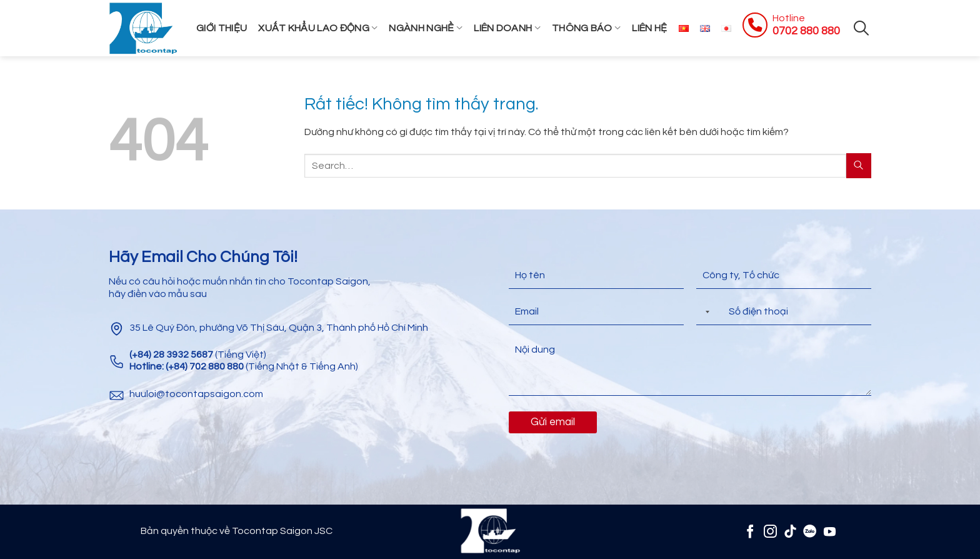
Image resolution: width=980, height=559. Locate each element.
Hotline (789, 18)
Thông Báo (586, 28)
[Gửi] (859, 165)
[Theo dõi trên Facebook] (750, 531)
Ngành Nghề (426, 28)
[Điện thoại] (784, 312)
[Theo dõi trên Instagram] (770, 531)
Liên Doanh (507, 28)
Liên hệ (649, 28)
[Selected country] (705, 312)
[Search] (861, 28)
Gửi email (553, 422)
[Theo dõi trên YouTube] (830, 531)
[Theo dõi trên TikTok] (790, 531)
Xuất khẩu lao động (318, 28)
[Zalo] (810, 531)
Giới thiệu (222, 28)
